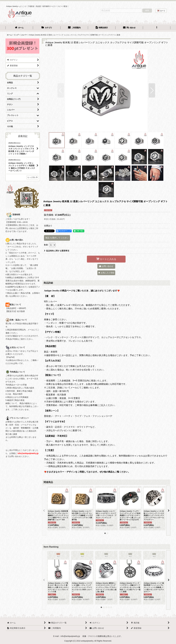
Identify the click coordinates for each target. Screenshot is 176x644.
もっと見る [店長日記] (32, 177)
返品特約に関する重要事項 (57, 251)
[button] (157, 28)
